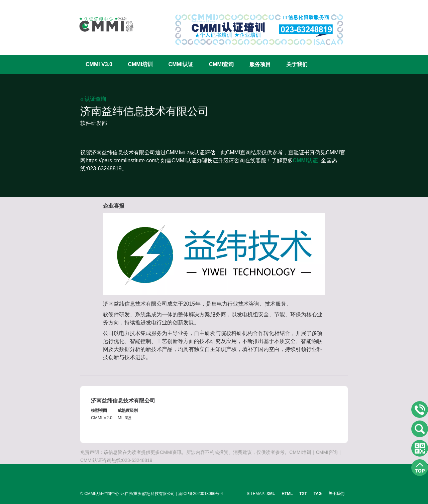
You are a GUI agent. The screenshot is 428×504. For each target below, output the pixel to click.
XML (271, 494)
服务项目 (260, 64)
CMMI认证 (181, 64)
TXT (303, 494)
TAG (318, 494)
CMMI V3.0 (99, 64)
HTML (287, 494)
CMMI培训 (140, 64)
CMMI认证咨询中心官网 (102, 24)
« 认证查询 (93, 99)
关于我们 (297, 64)
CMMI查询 (222, 64)
